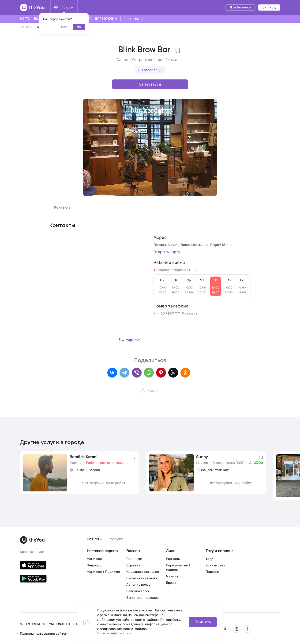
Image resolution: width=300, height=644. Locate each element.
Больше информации (114, 633)
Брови (171, 583)
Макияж (172, 576)
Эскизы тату (215, 565)
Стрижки (133, 565)
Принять (203, 622)
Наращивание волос (143, 572)
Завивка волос (138, 591)
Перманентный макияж (178, 568)
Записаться (150, 84)
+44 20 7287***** (167, 313)
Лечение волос (138, 585)
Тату (209, 559)
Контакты (63, 207)
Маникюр (94, 559)
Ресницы (173, 559)
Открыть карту (167, 252)
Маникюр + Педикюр (103, 572)
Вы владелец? (150, 70)
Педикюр (94, 565)
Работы (95, 539)
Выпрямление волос (142, 598)
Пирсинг (212, 572)
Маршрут (129, 340)
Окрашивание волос (142, 578)
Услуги (117, 539)
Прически (134, 559)
